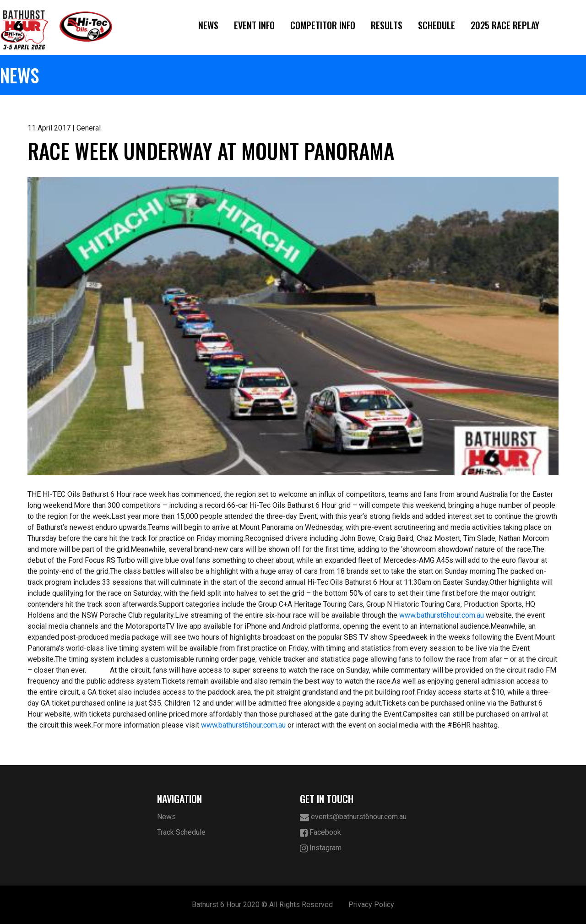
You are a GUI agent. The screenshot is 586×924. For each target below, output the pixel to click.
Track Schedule (181, 832)
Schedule (437, 25)
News (208, 25)
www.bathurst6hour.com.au (442, 615)
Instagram (321, 848)
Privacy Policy (371, 905)
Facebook (320, 833)
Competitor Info (323, 25)
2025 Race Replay (505, 25)
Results (387, 25)
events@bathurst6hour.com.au (353, 817)
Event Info (254, 25)
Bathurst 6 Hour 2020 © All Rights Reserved (262, 905)
